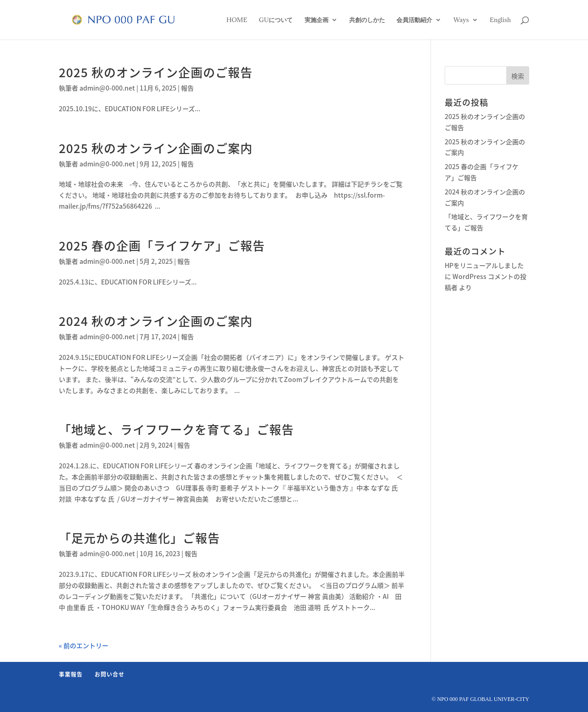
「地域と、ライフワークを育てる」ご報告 (176, 429)
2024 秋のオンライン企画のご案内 (156, 321)
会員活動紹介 (414, 20)
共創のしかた (367, 20)
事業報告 (71, 674)
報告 (187, 88)
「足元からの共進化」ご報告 (139, 538)
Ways (461, 20)
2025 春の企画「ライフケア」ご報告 (162, 245)
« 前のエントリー (84, 645)
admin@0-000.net (107, 88)
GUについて (276, 20)
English (500, 20)
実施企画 (317, 20)
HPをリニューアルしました (484, 265)
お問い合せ (110, 674)
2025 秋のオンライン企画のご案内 (156, 148)
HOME (237, 20)
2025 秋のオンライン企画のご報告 (156, 72)
